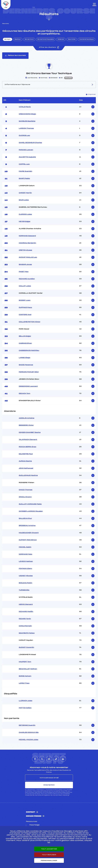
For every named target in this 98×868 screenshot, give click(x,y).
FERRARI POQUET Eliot (29, 372)
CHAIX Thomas (26, 490)
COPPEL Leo (24, 164)
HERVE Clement (26, 604)
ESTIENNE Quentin (27, 725)
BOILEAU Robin (25, 583)
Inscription (49, 785)
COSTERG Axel (25, 315)
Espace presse (34, 816)
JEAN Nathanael (26, 468)
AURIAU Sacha (25, 461)
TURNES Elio (24, 590)
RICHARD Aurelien (27, 279)
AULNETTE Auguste (27, 157)
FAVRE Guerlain (25, 171)
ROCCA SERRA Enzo (27, 447)
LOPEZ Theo (24, 683)
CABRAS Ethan (25, 343)
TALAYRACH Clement (28, 440)
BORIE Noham (25, 676)
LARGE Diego (24, 358)
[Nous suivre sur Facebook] (35, 759)
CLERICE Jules (25, 214)
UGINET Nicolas (26, 576)
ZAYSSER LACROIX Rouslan (31, 511)
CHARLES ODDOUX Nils (29, 733)
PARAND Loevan (26, 150)
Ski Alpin (8, 39)
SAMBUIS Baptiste (27, 121)
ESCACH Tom (24, 394)
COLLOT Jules (25, 286)
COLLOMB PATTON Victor (30, 322)
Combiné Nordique (86, 39)
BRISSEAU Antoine (27, 526)
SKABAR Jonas (25, 265)
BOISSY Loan (25, 300)
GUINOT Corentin (26, 647)
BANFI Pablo (24, 179)
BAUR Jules (24, 200)
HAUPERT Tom (25, 662)
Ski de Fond (29, 39)
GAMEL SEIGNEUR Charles (30, 143)
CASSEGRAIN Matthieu (29, 351)
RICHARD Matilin (26, 612)
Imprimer (91, 94)
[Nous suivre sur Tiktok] (56, 759)
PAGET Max (24, 272)
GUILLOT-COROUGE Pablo (30, 504)
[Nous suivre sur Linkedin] (63, 759)
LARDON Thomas (26, 128)
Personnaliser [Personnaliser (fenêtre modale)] (49, 860)
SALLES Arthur (25, 518)
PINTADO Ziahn (25, 569)
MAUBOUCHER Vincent (29, 533)
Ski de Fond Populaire (46, 39)
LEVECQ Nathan (26, 561)
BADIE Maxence (26, 365)
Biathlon (18, 39)
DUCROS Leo (24, 136)
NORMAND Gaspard (27, 236)
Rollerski (61, 39)
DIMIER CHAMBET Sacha (30, 432)
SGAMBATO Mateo (27, 633)
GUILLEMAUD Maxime (28, 475)
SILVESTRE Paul (26, 454)
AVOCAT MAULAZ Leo (28, 257)
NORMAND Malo (25, 554)
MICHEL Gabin (25, 547)
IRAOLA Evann (25, 497)
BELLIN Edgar (25, 336)
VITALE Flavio (25, 107)
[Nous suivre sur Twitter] (42, 759)
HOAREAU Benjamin (27, 243)
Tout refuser (49, 855)
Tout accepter (49, 849)
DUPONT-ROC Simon (28, 540)
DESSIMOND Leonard (28, 386)
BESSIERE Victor (26, 425)
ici (68, 795)
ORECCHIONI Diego (27, 114)
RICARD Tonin (25, 619)
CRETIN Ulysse (25, 250)
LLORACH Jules (25, 701)
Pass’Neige (35, 825)
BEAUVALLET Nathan (28, 669)
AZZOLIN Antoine (27, 418)
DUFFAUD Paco (25, 308)
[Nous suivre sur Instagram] (49, 759)
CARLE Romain (25, 626)
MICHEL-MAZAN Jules (28, 740)
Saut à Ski (72, 39)
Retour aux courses (15, 56)
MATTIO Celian (25, 708)
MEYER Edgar (25, 222)
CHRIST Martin (25, 193)
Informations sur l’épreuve (49, 85)
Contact (30, 812)
